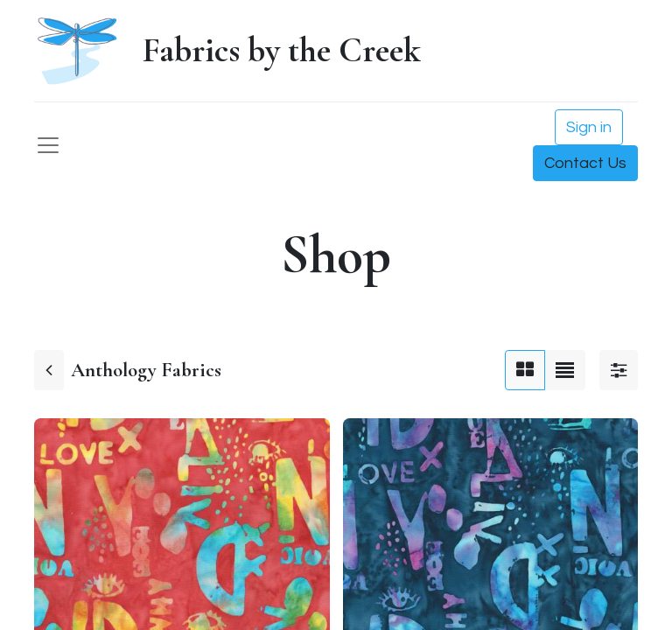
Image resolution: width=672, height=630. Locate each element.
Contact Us (585, 163)
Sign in (589, 127)
